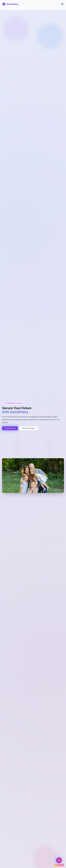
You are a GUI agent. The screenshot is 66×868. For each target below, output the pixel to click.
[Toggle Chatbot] (59, 860)
